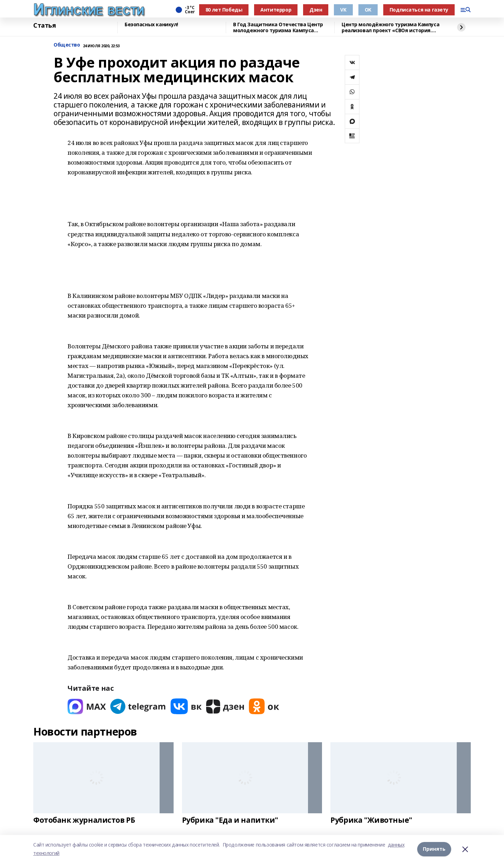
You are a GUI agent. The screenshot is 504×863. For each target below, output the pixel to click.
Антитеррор (276, 10)
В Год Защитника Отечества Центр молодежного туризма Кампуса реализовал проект (278, 27)
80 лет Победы (224, 10)
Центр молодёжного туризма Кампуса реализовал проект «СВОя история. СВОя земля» (390, 27)
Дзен (316, 10)
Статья (44, 26)
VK (343, 10)
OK (368, 10)
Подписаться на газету (419, 10)
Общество (67, 45)
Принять (434, 849)
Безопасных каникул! (151, 25)
